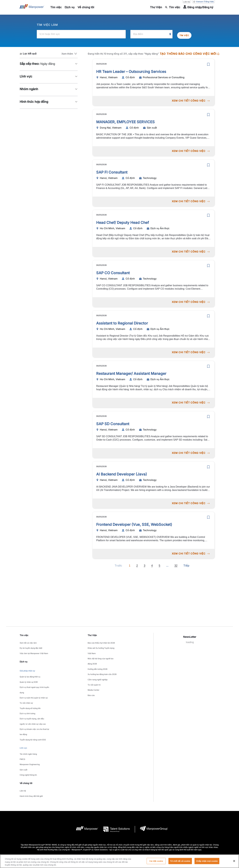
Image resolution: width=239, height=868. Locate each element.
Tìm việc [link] (24, 635)
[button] (70, 53)
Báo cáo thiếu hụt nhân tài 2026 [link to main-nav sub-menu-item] (101, 642)
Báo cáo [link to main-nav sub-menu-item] (91, 680)
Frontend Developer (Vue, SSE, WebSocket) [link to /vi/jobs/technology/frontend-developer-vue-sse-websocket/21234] (134, 523)
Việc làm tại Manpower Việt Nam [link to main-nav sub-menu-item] (34, 650)
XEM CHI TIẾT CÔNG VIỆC (190, 99)
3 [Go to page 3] (144, 564)
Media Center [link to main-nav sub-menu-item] (94, 676)
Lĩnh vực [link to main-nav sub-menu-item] (23, 723)
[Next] (167, 564)
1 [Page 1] (130, 564)
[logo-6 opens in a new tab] (151, 793)
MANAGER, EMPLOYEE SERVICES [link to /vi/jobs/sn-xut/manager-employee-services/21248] (125, 120)
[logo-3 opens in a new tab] (114, 793)
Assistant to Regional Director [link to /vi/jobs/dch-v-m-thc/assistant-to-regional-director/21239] (122, 322)
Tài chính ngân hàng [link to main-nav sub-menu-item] (28, 727)
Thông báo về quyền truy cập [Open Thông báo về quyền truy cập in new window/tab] (138, 824)
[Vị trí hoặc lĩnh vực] (81, 34)
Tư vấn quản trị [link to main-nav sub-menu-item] (94, 672)
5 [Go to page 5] (159, 564)
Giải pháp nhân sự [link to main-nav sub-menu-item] (27, 666)
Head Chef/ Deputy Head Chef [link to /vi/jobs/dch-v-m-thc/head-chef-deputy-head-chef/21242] (123, 221)
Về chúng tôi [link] (26, 750)
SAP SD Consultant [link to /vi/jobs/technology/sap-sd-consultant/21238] (113, 422)
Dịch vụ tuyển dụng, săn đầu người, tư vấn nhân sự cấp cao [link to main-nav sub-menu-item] (33, 703)
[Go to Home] (32, 7)
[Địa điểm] (151, 34)
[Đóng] (234, 863)
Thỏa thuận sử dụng (84, 824)
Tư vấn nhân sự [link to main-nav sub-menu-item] (26, 689)
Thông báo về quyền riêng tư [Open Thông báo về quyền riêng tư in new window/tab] (109, 824)
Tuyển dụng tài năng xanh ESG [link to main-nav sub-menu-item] (33, 716)
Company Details (65, 824)
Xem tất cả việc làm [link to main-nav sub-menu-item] (28, 642)
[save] (208, 63)
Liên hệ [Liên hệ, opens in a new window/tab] (187, 2)
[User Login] (198, 7)
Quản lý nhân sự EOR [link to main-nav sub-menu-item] (29, 674)
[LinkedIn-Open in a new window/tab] (109, 843)
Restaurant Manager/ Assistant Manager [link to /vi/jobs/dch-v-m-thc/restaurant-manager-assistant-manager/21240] (131, 372)
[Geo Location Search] (170, 34)
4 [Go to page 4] (152, 564)
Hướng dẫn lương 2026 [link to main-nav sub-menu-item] (98, 661)
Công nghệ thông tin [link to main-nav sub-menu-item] (28, 743)
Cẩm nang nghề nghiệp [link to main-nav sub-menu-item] (98, 669)
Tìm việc (187, 34)
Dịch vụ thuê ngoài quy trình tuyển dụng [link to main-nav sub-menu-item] (34, 680)
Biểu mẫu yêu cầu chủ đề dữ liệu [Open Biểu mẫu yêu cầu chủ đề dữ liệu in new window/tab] (168, 824)
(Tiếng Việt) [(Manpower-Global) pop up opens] (203, 2)
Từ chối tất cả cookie (180, 863)
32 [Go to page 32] (176, 564)
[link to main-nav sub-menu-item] (56, 7)
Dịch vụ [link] (23, 657)
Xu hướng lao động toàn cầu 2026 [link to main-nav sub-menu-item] (102, 665)
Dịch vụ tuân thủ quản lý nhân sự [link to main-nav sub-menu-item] (34, 685)
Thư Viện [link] (92, 635)
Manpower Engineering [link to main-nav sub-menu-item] (30, 735)
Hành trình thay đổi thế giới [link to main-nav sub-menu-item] (31, 761)
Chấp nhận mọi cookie (207, 863)
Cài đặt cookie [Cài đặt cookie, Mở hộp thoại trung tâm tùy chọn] (156, 863)
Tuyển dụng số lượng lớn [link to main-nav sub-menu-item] (30, 693)
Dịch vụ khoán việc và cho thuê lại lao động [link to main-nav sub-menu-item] (34, 710)
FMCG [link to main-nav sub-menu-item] (22, 731)
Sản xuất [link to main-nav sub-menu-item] (23, 739)
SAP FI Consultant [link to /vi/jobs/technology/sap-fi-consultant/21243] (112, 171)
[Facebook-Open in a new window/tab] (119, 843)
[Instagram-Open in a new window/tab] (130, 843)
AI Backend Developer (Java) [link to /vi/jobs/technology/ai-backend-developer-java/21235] (122, 473)
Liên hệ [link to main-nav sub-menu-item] (23, 757)
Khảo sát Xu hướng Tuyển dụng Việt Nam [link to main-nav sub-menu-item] (101, 648)
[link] (120, 843)
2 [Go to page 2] (137, 564)
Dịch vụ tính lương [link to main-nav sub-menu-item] (27, 697)
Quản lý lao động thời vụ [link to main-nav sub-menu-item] (30, 670)
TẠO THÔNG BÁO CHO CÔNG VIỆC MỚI (190, 53)
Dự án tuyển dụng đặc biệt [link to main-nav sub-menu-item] (31, 646)
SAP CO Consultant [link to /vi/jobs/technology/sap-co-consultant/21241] (113, 271)
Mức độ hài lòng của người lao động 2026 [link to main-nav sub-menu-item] (101, 655)
